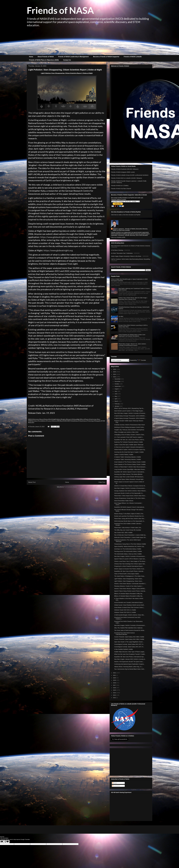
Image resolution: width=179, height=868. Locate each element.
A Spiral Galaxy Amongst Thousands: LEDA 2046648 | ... (130, 416)
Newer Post (32, 482)
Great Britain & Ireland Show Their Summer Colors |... (129, 607)
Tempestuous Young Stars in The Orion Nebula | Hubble (130, 544)
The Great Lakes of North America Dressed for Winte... (130, 630)
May (116, 396)
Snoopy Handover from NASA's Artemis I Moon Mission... (130, 491)
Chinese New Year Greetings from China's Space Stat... (130, 564)
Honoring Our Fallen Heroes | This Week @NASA (128, 474)
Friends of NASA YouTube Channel (121, 189)
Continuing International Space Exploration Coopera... (130, 664)
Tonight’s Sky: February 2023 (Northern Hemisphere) (129, 430)
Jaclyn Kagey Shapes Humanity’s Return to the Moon (126, 256)
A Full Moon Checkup (117, 250)
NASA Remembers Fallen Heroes (124, 501)
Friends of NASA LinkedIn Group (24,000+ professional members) (130, 175)
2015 (115, 690)
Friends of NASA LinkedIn (133, 57)
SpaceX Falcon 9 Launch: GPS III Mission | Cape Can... (130, 559)
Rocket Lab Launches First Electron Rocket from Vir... (129, 516)
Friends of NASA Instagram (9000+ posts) (123, 172)
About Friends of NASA (46, 57)
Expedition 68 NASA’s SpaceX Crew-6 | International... (130, 507)
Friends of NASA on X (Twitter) (120, 186)
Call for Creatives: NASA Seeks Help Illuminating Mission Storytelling (131, 259)
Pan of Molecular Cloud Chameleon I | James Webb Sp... (130, 535)
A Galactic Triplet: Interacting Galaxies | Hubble (128, 457)
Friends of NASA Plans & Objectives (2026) (44, 60)
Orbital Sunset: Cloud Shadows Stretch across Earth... (130, 605)
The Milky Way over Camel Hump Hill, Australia (128, 530)
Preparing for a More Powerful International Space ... (129, 566)
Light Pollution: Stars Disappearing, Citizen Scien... (129, 579)
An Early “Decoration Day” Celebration (122, 253)
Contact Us (67, 60)
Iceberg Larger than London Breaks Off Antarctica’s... (129, 477)
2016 (115, 688)
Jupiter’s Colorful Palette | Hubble (124, 455)
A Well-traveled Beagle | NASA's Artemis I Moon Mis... (130, 615)
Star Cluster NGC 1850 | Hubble (123, 533)
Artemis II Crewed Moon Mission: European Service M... (130, 486)
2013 (115, 695)
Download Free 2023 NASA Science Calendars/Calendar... (125, 634)
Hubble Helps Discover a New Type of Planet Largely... (130, 652)
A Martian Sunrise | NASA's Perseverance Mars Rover (130, 425)
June (116, 394)
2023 (115, 377)
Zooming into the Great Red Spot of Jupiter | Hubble (129, 452)
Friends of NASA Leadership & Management (73, 57)
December (118, 379)
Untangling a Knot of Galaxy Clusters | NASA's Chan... (130, 435)
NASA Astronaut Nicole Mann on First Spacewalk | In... (130, 521)
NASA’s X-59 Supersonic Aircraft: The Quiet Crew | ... (129, 662)
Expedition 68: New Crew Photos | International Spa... (129, 657)
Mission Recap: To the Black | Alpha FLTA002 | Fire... (129, 514)
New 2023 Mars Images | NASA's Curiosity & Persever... (130, 413)
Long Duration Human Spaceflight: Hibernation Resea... (130, 469)
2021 (115, 675)
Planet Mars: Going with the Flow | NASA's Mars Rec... (130, 519)
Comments (116, 786)
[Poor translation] (7, 842)
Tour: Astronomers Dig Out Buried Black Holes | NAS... (130, 669)
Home (31, 57)
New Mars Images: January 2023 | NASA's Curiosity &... (130, 659)
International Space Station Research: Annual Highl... (129, 479)
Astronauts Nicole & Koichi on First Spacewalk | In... (129, 493)
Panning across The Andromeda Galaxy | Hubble (128, 551)
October (117, 384)
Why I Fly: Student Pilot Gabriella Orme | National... (129, 628)
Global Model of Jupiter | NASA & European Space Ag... (130, 450)
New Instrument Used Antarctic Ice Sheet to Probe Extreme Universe (131, 246)
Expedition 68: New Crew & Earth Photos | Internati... (129, 571)
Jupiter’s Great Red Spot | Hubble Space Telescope (129, 445)
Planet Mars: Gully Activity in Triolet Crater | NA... (128, 528)
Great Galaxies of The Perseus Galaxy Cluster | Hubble (130, 462)
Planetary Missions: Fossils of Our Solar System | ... (129, 586)
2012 (115, 698)
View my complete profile (118, 237)
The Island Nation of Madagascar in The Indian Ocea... (130, 576)
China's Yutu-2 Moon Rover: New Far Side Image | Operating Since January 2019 (133, 299)
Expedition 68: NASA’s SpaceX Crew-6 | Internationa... (130, 472)
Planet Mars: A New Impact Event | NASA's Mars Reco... (130, 496)
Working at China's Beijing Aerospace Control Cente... (130, 427)
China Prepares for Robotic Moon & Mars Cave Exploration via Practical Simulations (132, 335)
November (118, 381)
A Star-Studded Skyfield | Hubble (124, 649)
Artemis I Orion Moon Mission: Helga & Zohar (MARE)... (130, 589)
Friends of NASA (60, 10)
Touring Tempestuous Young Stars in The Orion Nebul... (130, 498)
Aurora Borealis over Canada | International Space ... (129, 602)
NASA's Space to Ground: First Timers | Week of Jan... (130, 569)
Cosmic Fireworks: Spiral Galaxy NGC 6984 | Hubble (129, 637)
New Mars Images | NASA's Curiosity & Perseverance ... (130, 488)
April (116, 399)
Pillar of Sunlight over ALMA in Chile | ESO (126, 432)
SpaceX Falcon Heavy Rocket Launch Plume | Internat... (130, 591)
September (118, 386)
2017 (115, 685)
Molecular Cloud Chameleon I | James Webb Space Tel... (130, 537)
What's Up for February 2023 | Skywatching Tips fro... (129, 408)
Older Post (102, 482)
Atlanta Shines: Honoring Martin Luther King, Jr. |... (129, 667)
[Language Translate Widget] (120, 360)
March (116, 401)
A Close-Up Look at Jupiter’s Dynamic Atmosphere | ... (130, 447)
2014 (115, 693)
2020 (115, 678)
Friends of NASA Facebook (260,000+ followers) (125, 169)
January (117, 406)
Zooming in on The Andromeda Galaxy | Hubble (128, 549)
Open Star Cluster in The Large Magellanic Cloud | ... (129, 642)
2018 (115, 683)
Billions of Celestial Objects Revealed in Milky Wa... (129, 594)
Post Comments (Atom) (70, 487)
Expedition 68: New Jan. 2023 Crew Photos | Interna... (130, 440)
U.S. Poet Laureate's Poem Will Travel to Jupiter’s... (129, 437)
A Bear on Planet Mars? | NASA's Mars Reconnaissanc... (130, 467)
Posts (114, 783)
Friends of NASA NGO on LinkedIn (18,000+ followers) (127, 178)
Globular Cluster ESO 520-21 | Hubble (125, 610)
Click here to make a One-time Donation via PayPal (126, 215)
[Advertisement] (89, 41)
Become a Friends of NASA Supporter (106, 57)
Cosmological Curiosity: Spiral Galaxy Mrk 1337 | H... (129, 644)
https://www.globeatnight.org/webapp (59, 237)
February (117, 404)
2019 (115, 680)
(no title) (121, 316)
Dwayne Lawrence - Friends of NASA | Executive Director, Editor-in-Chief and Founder (130, 230)
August (117, 389)
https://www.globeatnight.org (58, 250)
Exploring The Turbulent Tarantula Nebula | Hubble (129, 442)
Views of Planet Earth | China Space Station (127, 574)
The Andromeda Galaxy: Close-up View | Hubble (128, 554)
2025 (115, 372)
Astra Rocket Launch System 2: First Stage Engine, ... (130, 411)
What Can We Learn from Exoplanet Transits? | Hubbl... (130, 654)
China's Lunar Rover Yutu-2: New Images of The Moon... (130, 561)
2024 (115, 374)
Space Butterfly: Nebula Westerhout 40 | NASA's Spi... (130, 546)
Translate (141, 360)
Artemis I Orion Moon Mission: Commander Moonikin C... (130, 584)
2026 (115, 369)
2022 (115, 673)
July (116, 391)
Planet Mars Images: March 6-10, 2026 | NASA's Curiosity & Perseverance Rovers (132, 345)
